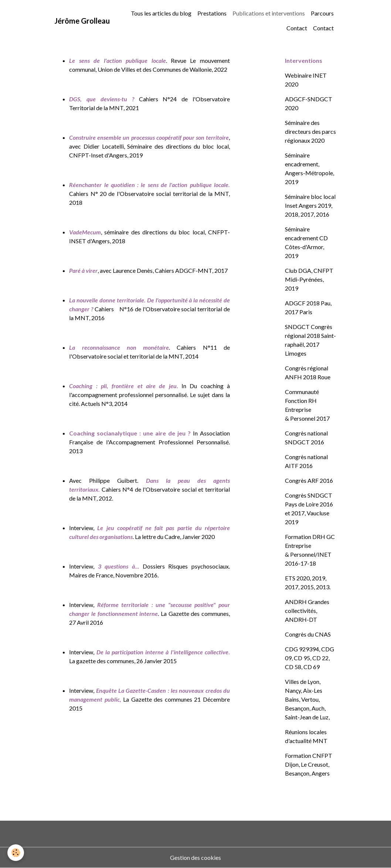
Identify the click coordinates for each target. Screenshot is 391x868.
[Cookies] (16, 853)
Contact (297, 28)
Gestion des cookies (195, 857)
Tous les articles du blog (161, 13)
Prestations (212, 13)
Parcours (322, 13)
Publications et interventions (269, 13)
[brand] (82, 21)
